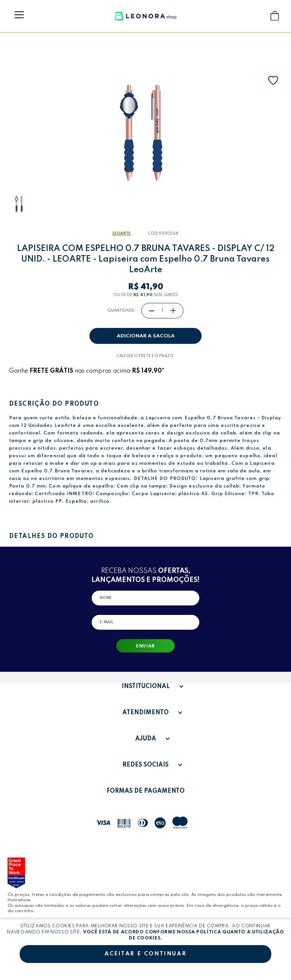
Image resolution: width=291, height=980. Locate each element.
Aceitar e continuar (145, 954)
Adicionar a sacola (146, 336)
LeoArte (122, 234)
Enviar (145, 646)
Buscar (260, 16)
